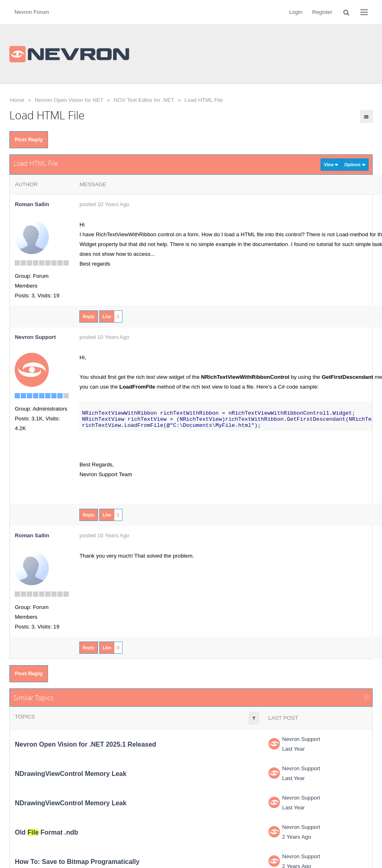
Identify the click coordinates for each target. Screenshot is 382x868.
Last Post (283, 718)
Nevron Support (301, 739)
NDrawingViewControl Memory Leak (70, 774)
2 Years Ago (297, 837)
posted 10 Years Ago (104, 204)
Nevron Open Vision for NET (69, 100)
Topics (25, 717)
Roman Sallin (32, 204)
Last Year (294, 749)
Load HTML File (204, 100)
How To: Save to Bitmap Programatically (77, 862)
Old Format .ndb (46, 832)
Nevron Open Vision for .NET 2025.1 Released (85, 744)
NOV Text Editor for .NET (144, 100)
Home (17, 100)
